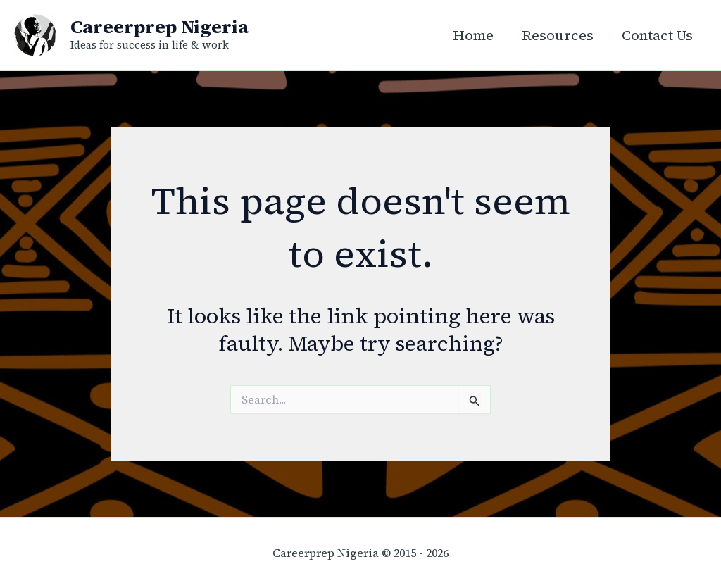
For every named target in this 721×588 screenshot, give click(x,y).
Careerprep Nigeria (159, 27)
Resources (558, 35)
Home (473, 35)
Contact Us (657, 35)
